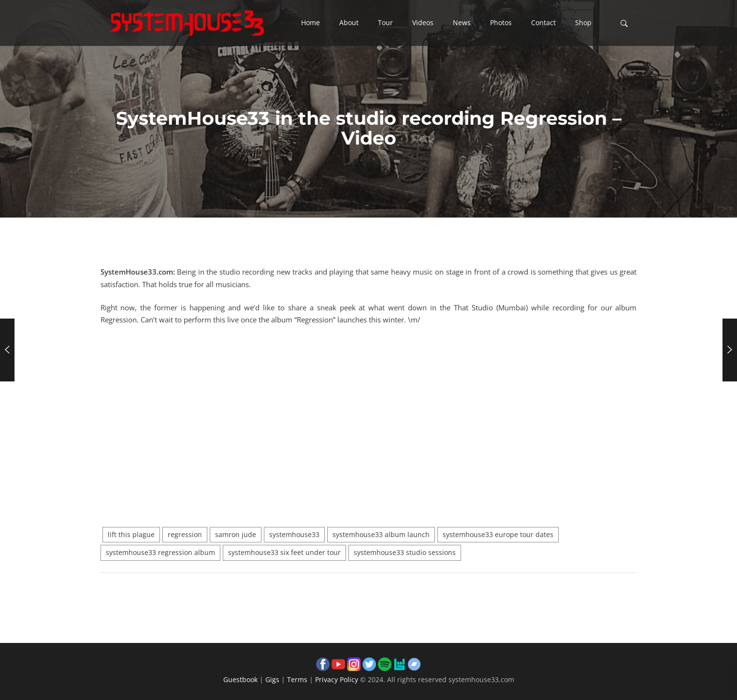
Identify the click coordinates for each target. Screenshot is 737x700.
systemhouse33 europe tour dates (498, 535)
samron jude (236, 535)
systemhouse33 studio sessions (405, 553)
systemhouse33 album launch (381, 535)
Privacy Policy (337, 679)
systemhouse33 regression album (160, 553)
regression (185, 535)
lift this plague (131, 535)
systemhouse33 (294, 535)
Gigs (272, 679)
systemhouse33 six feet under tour (284, 553)
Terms (297, 679)
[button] (311, 23)
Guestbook (240, 679)
